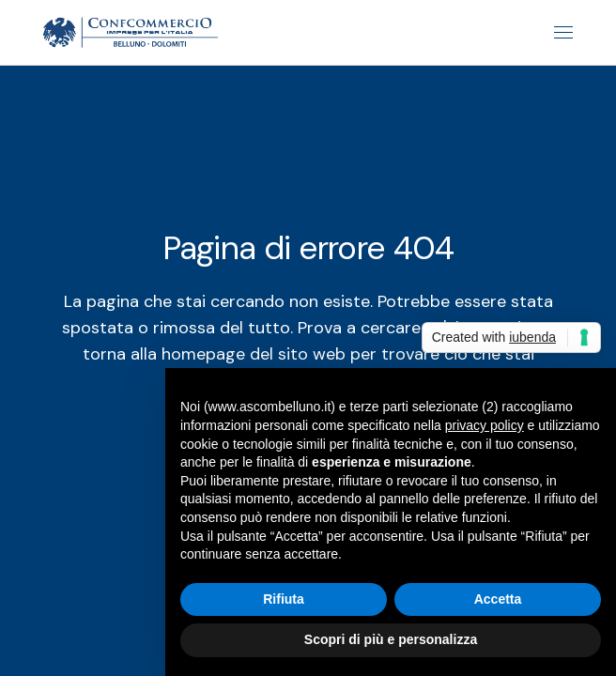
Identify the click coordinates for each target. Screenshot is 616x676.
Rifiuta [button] (284, 599)
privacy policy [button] (485, 425)
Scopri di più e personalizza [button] (391, 639)
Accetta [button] (498, 599)
